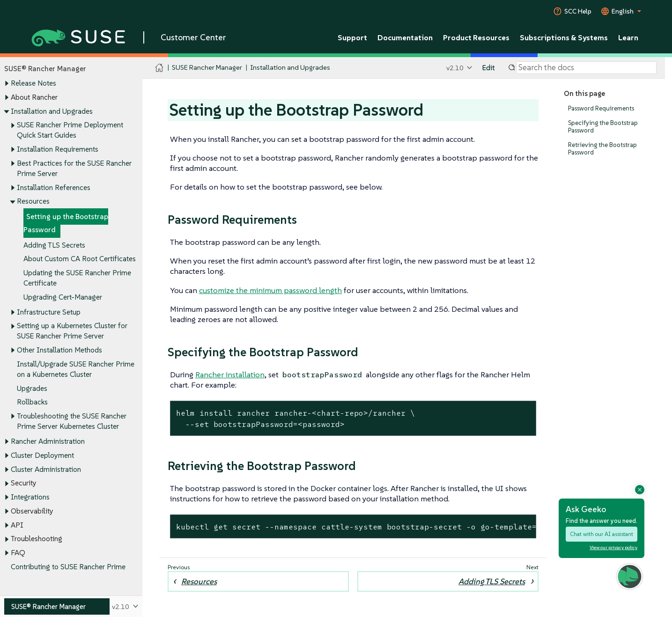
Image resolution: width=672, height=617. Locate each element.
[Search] (586, 68)
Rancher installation (230, 375)
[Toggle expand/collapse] (7, 84)
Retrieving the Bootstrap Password (602, 149)
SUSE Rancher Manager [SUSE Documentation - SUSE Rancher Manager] (207, 68)
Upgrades (32, 388)
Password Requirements (601, 108)
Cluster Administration (46, 469)
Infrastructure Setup (49, 312)
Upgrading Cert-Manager (63, 297)
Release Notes (33, 84)
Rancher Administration (48, 442)
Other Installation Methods (59, 350)
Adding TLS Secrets (54, 245)
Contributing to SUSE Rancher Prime (68, 567)
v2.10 (455, 68)
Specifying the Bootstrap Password (603, 127)
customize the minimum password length (270, 290)
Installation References (54, 187)
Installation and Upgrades (52, 111)
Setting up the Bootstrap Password (66, 223)
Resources (33, 202)
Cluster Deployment (42, 455)
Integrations (30, 497)
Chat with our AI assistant (602, 534)
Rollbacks (32, 402)
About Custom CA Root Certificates (80, 259)
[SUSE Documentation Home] (159, 68)
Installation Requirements (58, 149)
